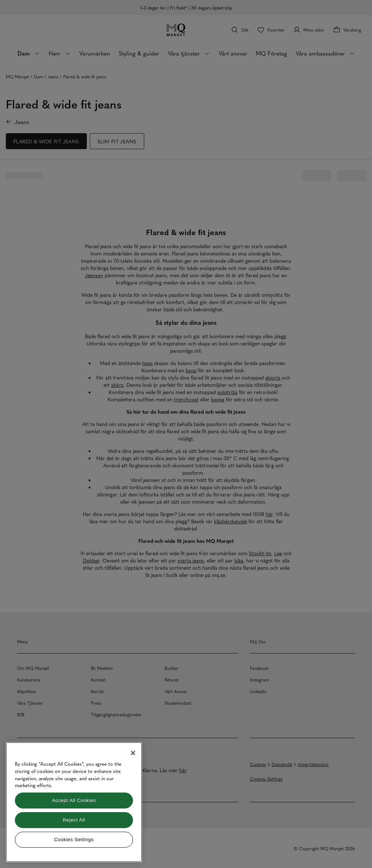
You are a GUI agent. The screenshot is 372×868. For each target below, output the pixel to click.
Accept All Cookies (74, 800)
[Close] (133, 753)
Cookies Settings (74, 840)
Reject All (74, 820)
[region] (74, 802)
